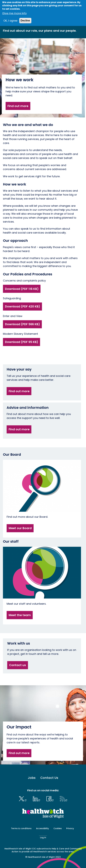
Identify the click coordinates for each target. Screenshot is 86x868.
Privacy (70, 828)
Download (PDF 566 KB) (22, 324)
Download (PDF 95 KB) (22, 342)
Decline (25, 21)
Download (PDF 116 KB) (22, 289)
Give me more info (14, 13)
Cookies (58, 828)
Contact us (18, 665)
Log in (43, 838)
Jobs (32, 778)
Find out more (18, 106)
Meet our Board (20, 528)
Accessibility (42, 828)
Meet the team (20, 615)
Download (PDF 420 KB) (23, 306)
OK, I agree (10, 21)
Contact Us (49, 778)
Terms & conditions (21, 828)
